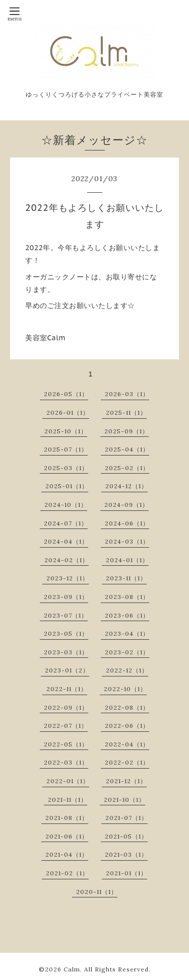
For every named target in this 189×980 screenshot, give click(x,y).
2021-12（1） (126, 781)
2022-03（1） (66, 762)
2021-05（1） (126, 836)
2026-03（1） (127, 394)
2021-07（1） (127, 818)
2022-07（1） (66, 726)
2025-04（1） (127, 449)
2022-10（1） (125, 689)
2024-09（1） (127, 505)
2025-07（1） (66, 449)
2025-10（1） (66, 431)
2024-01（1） (127, 560)
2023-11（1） (126, 578)
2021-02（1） (67, 873)
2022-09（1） (66, 707)
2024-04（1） (66, 541)
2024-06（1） (127, 523)
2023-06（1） (127, 615)
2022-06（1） (127, 726)
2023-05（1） (66, 633)
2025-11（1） (126, 412)
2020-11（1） (97, 892)
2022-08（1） (127, 707)
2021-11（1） (68, 800)
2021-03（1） (126, 854)
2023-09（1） (66, 597)
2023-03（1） (66, 652)
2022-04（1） (127, 744)
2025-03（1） (66, 468)
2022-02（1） (127, 762)
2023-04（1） (127, 633)
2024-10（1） (66, 505)
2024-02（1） (67, 560)
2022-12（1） (127, 670)
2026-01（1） (68, 412)
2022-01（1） (68, 781)
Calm (72, 969)
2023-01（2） (67, 670)
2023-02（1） (127, 652)
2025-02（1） (127, 468)
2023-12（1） (68, 578)
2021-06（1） (67, 836)
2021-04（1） (67, 854)
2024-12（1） (127, 486)
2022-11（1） (67, 689)
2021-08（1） (67, 818)
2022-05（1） (66, 744)
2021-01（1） (127, 873)
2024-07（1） (66, 523)
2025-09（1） (127, 431)
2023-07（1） (66, 615)
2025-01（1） (67, 486)
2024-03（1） (127, 541)
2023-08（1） (127, 597)
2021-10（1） (124, 800)
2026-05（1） (66, 394)
